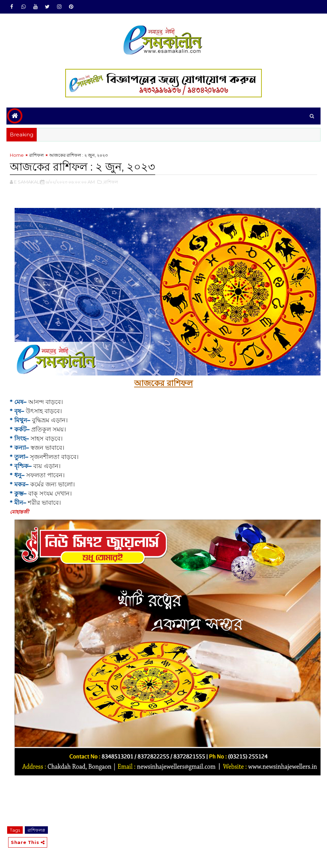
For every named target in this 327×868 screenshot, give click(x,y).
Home (17, 155)
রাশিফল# (36, 830)
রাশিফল (37, 155)
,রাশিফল (110, 182)
